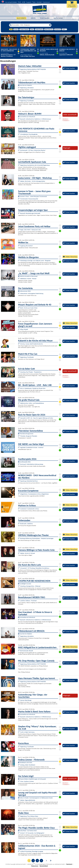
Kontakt (39, 2)
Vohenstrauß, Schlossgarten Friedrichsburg (32, 293)
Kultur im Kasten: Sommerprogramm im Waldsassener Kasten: (36, 798)
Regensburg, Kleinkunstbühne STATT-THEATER (33, 69)
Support (29, 2)
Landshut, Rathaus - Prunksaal (28, 601)
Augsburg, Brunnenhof (26, 246)
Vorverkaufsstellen (11, 2)
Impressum (46, 2)
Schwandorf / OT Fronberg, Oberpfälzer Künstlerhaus (35, 568)
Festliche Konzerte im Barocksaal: (28, 276)
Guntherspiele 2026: (24, 462)
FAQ (19, 2)
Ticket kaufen (69, 68)
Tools (34, 2)
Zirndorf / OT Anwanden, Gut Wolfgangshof (32, 833)
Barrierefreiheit (44, 866)
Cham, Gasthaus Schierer (27, 781)
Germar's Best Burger (26, 700)
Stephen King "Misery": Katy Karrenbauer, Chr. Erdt (28, 51)
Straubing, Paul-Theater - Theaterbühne (31, 372)
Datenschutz (35, 866)
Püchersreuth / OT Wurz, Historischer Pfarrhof (33, 150)
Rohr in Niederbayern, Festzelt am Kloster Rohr (33, 388)
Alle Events (21, 18)
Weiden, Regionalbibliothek (28, 800)
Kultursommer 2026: (24, 291)
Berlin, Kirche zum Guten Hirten (29, 308)
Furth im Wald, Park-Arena (27, 732)
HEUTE (33, 18)
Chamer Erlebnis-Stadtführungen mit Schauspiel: (32, 779)
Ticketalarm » (66, 120)
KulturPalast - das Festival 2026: (28, 831)
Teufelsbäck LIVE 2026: (25, 763)
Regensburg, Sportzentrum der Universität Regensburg (35, 165)
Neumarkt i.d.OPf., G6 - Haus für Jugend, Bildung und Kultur (37, 418)
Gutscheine (58, 18)
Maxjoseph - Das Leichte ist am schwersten (9, 50)
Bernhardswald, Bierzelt (27, 651)
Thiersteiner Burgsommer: (26, 434)
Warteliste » (66, 119)
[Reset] (50, 25)
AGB (24, 2)
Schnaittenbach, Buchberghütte (29, 134)
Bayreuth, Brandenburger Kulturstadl (30, 213)
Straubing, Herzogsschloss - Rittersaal (30, 586)
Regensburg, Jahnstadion (27, 88)
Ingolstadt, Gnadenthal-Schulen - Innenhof (32, 447)
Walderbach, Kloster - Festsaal (28, 279)
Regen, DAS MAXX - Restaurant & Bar (30, 230)
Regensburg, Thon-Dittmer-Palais (29, 816)
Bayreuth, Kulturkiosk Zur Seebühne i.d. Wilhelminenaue (36, 119)
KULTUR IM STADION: (25, 85)
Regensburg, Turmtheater (27, 101)
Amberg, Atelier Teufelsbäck (28, 765)
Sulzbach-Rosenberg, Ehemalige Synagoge (32, 851)
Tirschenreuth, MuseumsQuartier (29, 199)
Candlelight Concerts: (25, 584)
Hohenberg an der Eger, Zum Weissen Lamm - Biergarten (35, 261)
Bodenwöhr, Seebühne (26, 524)
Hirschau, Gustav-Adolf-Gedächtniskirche (31, 344)
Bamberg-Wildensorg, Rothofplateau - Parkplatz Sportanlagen (37, 538)
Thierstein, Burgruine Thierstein (29, 436)
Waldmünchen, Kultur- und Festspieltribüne (32, 403)
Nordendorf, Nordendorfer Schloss (30, 509)
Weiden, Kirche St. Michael (27, 553)
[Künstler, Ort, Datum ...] (30, 25)
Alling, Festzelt (24, 329)
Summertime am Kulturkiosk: (27, 117)
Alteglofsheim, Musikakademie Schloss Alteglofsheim (34, 494)
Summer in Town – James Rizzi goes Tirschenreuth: (33, 196)
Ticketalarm (45, 18)
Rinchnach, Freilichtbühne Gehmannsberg (32, 464)
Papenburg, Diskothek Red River (29, 481)
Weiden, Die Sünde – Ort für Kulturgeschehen (33, 181)
